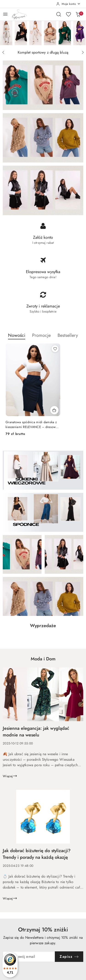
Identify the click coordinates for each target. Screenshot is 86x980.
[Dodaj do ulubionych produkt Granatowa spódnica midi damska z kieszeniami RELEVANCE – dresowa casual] (55, 349)
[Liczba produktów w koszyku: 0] (78, 14)
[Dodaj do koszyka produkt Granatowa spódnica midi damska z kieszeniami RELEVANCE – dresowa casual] (54, 410)
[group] (43, 33)
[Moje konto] (68, 4)
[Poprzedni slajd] (3, 52)
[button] (17, 338)
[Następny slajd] (83, 52)
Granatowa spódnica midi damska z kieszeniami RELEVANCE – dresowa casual (32, 424)
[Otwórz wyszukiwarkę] (59, 14)
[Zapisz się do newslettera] (29, 957)
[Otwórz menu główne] (5, 14)
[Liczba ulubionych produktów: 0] (68, 14)
